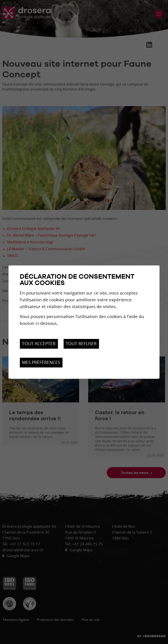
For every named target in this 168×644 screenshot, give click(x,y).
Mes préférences (41, 362)
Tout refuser (81, 344)
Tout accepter (39, 344)
